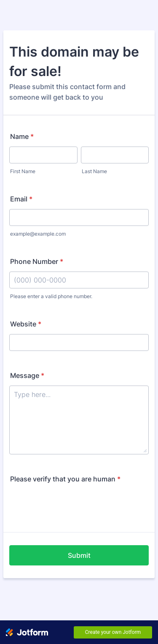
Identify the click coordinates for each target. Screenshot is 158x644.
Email (21, 199)
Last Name (94, 171)
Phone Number (37, 261)
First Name (23, 171)
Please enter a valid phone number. (51, 296)
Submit (79, 555)
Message (27, 375)
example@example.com (38, 234)
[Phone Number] (79, 280)
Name (22, 136)
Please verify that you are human (65, 479)
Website (26, 324)
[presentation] (73, 505)
